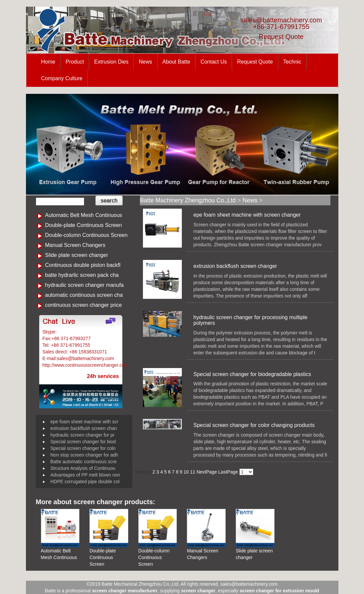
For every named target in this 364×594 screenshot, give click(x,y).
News (145, 62)
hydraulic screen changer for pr (83, 435)
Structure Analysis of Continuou (83, 468)
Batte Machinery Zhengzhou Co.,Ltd (188, 200)
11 (193, 472)
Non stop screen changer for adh (84, 455)
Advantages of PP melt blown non (85, 475)
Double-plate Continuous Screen (84, 225)
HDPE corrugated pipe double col (85, 482)
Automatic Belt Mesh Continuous (84, 215)
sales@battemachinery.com (281, 20)
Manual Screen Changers (75, 245)
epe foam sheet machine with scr (85, 422)
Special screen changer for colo (83, 448)
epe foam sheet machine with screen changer (247, 215)
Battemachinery (74, 332)
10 (186, 472)
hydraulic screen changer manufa (85, 285)
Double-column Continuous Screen (86, 235)
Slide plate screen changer (77, 255)
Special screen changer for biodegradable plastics (252, 374)
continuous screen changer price (84, 305)
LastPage (228, 472)
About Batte (177, 62)
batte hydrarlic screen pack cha (82, 275)
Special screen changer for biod (83, 442)
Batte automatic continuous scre (84, 462)
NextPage (207, 472)
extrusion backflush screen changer (235, 266)
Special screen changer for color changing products (254, 425)
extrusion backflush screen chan (84, 428)
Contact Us (214, 62)
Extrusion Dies (111, 62)
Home (48, 62)
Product (75, 62)
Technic (292, 62)
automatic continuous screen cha (84, 295)
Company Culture (62, 78)
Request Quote (281, 37)
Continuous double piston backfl (83, 265)
